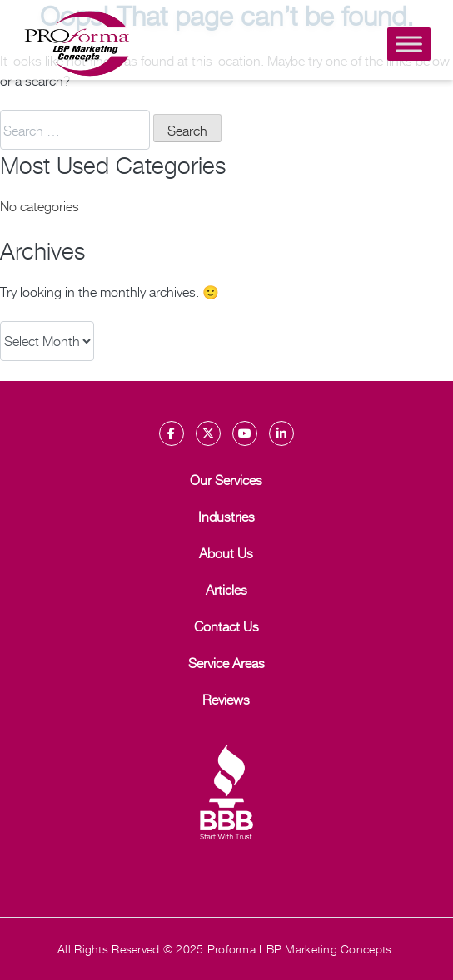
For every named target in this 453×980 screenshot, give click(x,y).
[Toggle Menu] (409, 44)
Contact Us (226, 626)
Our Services (226, 479)
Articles (226, 589)
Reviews (226, 699)
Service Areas (226, 662)
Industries (226, 516)
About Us (226, 552)
